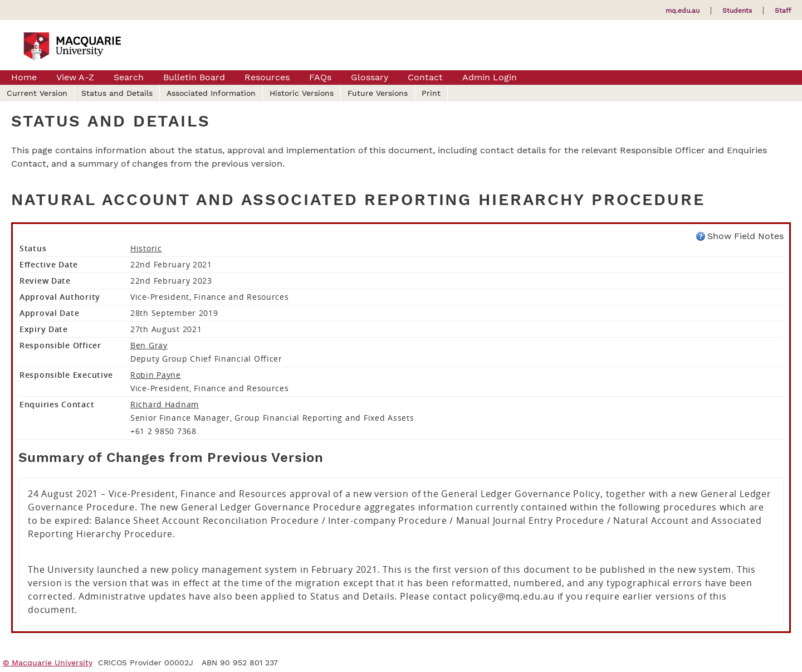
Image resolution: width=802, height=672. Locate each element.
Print (431, 93)
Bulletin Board (194, 77)
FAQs (320, 77)
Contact (425, 77)
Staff (783, 11)
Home (24, 77)
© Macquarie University (48, 663)
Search (129, 77)
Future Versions (378, 93)
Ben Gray (149, 345)
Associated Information (211, 93)
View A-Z (75, 77)
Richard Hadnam (165, 404)
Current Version (37, 93)
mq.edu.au (683, 11)
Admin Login (490, 77)
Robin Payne (156, 375)
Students (737, 11)
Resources (267, 77)
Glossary (370, 77)
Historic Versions (302, 93)
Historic (146, 248)
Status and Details (117, 93)
